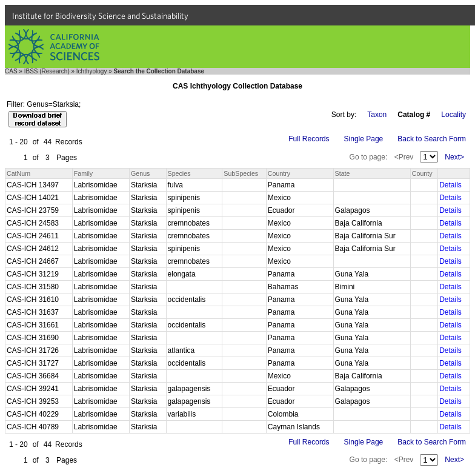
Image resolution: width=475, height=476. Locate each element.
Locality (453, 115)
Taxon (377, 115)
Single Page (364, 139)
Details (450, 185)
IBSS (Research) (47, 71)
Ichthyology (92, 71)
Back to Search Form (432, 139)
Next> (454, 157)
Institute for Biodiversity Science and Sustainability (100, 16)
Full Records (309, 139)
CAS (11, 71)
